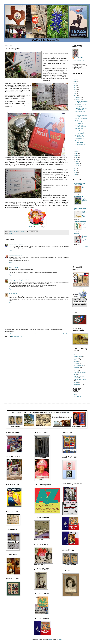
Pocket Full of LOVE (80, 144)
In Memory (76, 364)
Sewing (76, 369)
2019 (76, 83)
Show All (86, 246)
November (78, 100)
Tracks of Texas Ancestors (80, 379)
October (78, 147)
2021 (76, 79)
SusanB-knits (12, 255)
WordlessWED (77, 384)
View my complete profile (78, 60)
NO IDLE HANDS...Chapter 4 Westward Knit (81, 122)
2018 (76, 85)
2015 (76, 92)
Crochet (10, 233)
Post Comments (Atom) (17, 336)
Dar (10, 294)
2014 (76, 94)
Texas (75, 374)
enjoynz (50, 640)
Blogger (60, 640)
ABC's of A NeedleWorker (81, 119)
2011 (76, 170)
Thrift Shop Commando (80, 222)
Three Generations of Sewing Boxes (80, 142)
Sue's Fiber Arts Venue (79, 373)
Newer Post (8, 334)
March (77, 162)
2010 (76, 173)
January (78, 166)
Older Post (66, 334)
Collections (76, 360)
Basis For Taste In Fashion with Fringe (81, 126)
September (78, 149)
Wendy (11, 268)
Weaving (76, 383)
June (77, 155)
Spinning (76, 371)
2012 (76, 168)
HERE (30, 227)
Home (37, 334)
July (77, 153)
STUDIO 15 (77, 367)
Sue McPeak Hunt (79, 58)
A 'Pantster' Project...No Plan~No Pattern (81, 109)
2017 (76, 88)
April (77, 159)
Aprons (76, 354)
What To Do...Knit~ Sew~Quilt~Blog (80, 136)
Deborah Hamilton (14, 244)
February (78, 164)
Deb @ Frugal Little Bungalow (17, 280)
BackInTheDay (77, 397)
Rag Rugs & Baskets (79, 365)
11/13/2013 (16, 268)
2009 (76, 175)
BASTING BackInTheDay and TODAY (81, 106)
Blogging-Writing (78, 356)
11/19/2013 (14, 294)
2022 (76, 77)
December (78, 98)
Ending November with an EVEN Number (81, 102)
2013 (76, 96)
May (77, 157)
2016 (76, 90)
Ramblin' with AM (79, 197)
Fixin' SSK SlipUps (80, 139)
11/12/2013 (21, 244)
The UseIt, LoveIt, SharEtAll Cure (79, 133)
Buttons (76, 358)
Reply (10, 250)
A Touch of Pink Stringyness (79, 129)
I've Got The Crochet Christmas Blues (80, 112)
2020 (76, 81)
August (77, 151)
